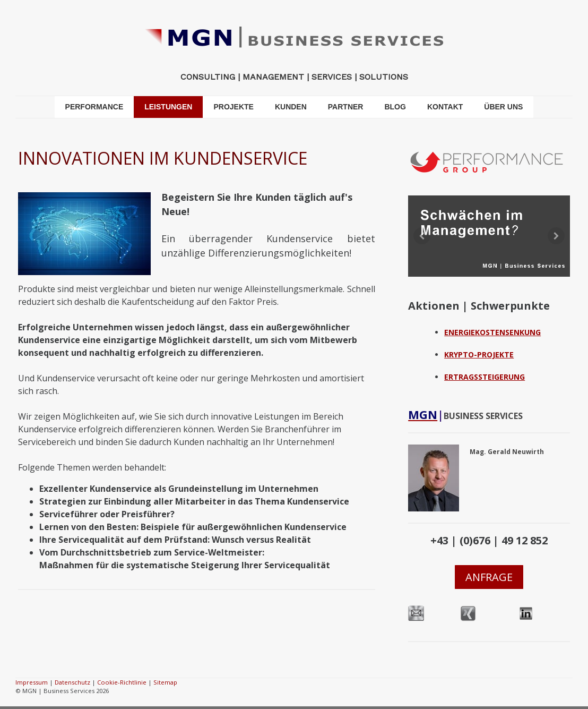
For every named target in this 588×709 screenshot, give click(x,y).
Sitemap (165, 682)
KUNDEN (291, 107)
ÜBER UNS (503, 107)
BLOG (395, 107)
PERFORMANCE (94, 107)
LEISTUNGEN (168, 107)
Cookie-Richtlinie (122, 682)
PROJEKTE (233, 107)
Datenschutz (72, 682)
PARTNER (346, 107)
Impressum (32, 682)
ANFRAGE (489, 577)
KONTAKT (445, 107)
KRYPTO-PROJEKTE (479, 354)
